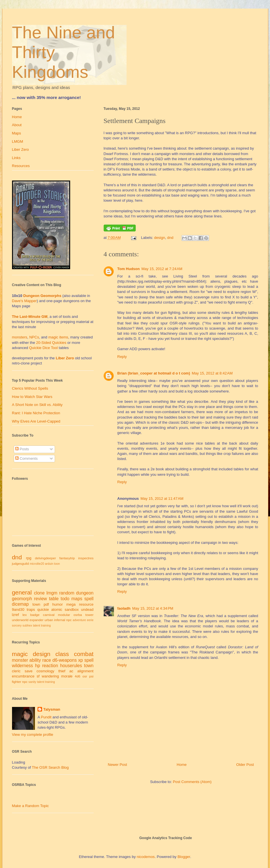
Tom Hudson (129, 269)
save (28, 671)
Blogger (184, 857)
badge (35, 615)
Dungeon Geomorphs (42, 296)
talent (37, 626)
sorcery (17, 626)
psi (91, 676)
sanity (32, 682)
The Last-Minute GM (30, 317)
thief (62, 671)
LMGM (18, 141)
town (36, 604)
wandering (50, 676)
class (62, 654)
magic (20, 654)
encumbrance (23, 676)
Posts (22, 449)
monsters (20, 337)
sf (38, 676)
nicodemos (146, 857)
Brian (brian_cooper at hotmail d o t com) (154, 373)
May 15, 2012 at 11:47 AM (162, 499)
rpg (29, 558)
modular (64, 615)
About (17, 125)
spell (89, 599)
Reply (122, 357)
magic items (58, 337)
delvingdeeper (45, 558)
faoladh (124, 608)
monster (20, 660)
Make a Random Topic (30, 806)
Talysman (52, 709)
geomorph (22, 599)
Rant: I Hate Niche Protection (36, 413)
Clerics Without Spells (30, 388)
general (22, 592)
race (47, 660)
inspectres (86, 558)
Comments (26, 458)
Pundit (46, 717)
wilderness (23, 666)
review (41, 599)
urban (49, 620)
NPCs (34, 337)
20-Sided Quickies (51, 343)
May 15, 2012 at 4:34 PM (153, 608)
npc (69, 620)
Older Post (245, 765)
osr (85, 676)
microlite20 (37, 564)
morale (67, 676)
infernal (60, 620)
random (67, 593)
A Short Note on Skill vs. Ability (37, 405)
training (46, 626)
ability (35, 660)
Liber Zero (20, 149)
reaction (50, 666)
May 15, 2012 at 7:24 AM (162, 269)
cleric (16, 671)
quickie (43, 610)
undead (87, 610)
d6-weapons (65, 660)
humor (58, 604)
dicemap (20, 604)
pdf (46, 604)
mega (71, 604)
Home (182, 765)
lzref (16, 615)
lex (24, 615)
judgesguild (20, 563)
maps (77, 599)
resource (86, 604)
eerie (90, 620)
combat (84, 654)
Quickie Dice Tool (44, 348)
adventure (79, 620)
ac (71, 671)
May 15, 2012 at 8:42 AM (212, 373)
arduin (49, 564)
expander (37, 620)
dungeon (85, 593)
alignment (85, 671)
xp (80, 660)
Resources (21, 166)
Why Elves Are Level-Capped (36, 421)
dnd (170, 238)
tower (89, 615)
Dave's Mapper (24, 301)
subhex (27, 626)
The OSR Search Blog (50, 767)
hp (37, 666)
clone (39, 593)
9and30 (18, 610)
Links (16, 158)
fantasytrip (67, 558)
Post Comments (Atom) (192, 782)
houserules (71, 666)
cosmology (45, 671)
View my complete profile (33, 735)
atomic (57, 610)
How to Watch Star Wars (32, 397)
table (54, 599)
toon (57, 564)
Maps (17, 133)
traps (31, 610)
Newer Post (118, 765)
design (159, 238)
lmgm (52, 593)
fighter (17, 682)
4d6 (78, 676)
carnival (49, 615)
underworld (20, 620)
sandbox (72, 610)
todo (65, 599)
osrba (78, 615)
